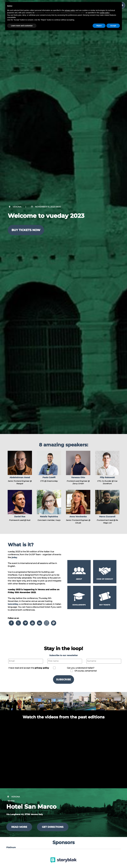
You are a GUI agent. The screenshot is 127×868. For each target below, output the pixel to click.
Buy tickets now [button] (26, 230)
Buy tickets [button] (105, 605)
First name (53, 661)
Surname (92, 661)
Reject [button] (99, 26)
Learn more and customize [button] (22, 26)
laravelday (13, 604)
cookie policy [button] (104, 13)
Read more (19, 827)
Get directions (53, 827)
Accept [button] (113, 26)
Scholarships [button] (79, 605)
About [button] (79, 579)
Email (12, 661)
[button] (20, 468)
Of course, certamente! (86, 671)
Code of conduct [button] (105, 579)
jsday (14, 557)
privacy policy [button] (42, 668)
